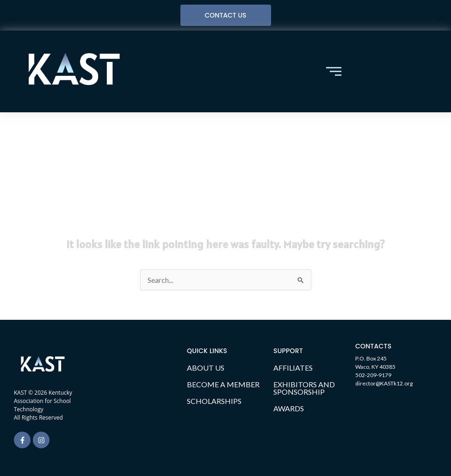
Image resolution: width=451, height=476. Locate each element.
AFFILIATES (293, 368)
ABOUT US (206, 368)
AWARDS (289, 408)
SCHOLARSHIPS (214, 401)
